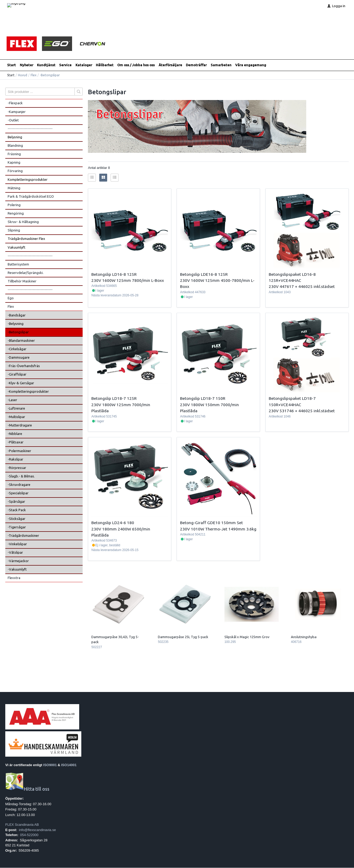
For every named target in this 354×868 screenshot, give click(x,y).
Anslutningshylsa (304, 637)
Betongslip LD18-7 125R (114, 399)
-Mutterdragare (20, 425)
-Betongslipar (18, 332)
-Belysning (16, 324)
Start (11, 65)
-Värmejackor (18, 561)
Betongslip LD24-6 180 (113, 523)
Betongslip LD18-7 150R (203, 399)
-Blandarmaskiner (21, 341)
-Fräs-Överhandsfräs (24, 366)
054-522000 (29, 835)
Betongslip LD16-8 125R (114, 274)
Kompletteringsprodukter (28, 179)
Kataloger (84, 65)
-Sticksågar (16, 519)
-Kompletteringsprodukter (28, 392)
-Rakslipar (15, 459)
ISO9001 (50, 765)
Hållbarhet (105, 65)
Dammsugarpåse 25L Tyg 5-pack (183, 637)
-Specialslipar (18, 493)
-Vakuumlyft (17, 570)
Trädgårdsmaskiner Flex (26, 239)
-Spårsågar (16, 502)
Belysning (15, 137)
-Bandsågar (17, 315)
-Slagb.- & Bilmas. (21, 476)
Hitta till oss (27, 789)
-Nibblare (15, 434)
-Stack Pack (17, 510)
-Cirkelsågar (17, 349)
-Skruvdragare (19, 485)
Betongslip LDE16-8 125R (204, 274)
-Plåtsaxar (16, 442)
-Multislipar (16, 417)
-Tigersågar (17, 527)
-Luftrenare (16, 409)
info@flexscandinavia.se (37, 830)
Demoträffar (196, 65)
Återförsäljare (170, 65)
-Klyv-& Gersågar (21, 383)
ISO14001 (69, 765)
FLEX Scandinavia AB (22, 825)
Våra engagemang (251, 65)
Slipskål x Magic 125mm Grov (247, 637)
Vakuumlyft (16, 247)
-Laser (12, 400)
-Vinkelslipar (17, 544)
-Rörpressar (17, 468)
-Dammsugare (19, 358)
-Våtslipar (15, 553)
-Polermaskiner (19, 451)
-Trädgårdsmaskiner (23, 536)
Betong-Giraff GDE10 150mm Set (211, 523)
